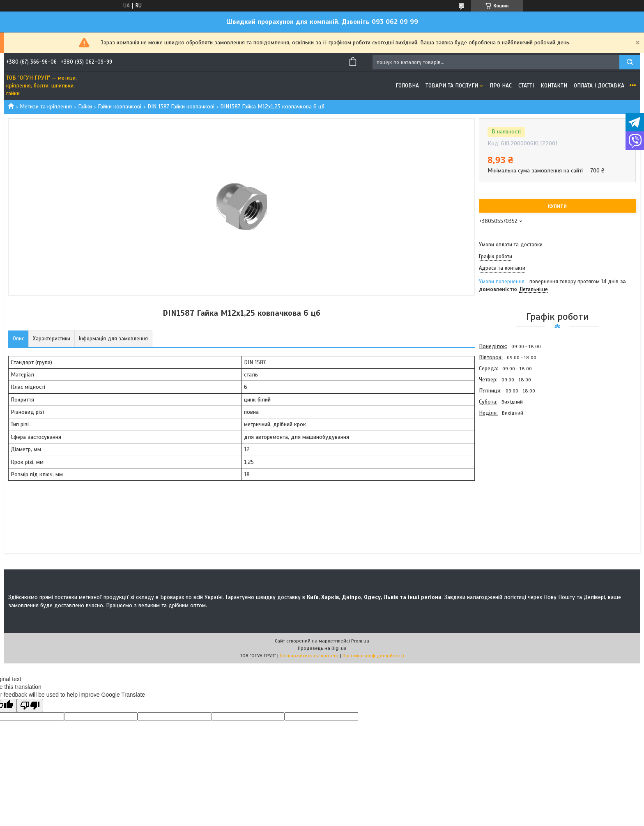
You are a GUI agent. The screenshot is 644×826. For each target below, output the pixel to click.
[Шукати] (630, 62)
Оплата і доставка (599, 86)
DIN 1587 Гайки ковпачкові (181, 107)
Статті (526, 86)
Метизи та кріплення (46, 107)
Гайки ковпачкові (120, 107)
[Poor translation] (30, 706)
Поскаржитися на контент (309, 656)
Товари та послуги (452, 86)
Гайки (85, 107)
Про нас (501, 86)
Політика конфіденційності (373, 656)
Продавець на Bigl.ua (322, 648)
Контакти (554, 86)
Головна (407, 86)
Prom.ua (360, 641)
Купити (557, 206)
